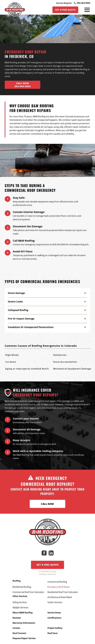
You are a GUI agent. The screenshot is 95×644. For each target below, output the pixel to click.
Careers (16, 620)
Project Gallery (55, 620)
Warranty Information (24, 616)
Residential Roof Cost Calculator (63, 590)
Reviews (17, 611)
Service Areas (54, 607)
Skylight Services (20, 603)
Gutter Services (55, 599)
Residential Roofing (22, 586)
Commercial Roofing (57, 582)
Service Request (64, 3)
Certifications (54, 611)
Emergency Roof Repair (59, 586)
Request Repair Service (24, 628)
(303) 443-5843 (12, 73)
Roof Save (52, 624)
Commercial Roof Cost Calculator (28, 590)
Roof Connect (19, 624)
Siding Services (20, 599)
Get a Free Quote (47, 565)
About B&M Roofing (23, 607)
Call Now (47, 504)
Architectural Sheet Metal (60, 594)
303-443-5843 (82, 3)
